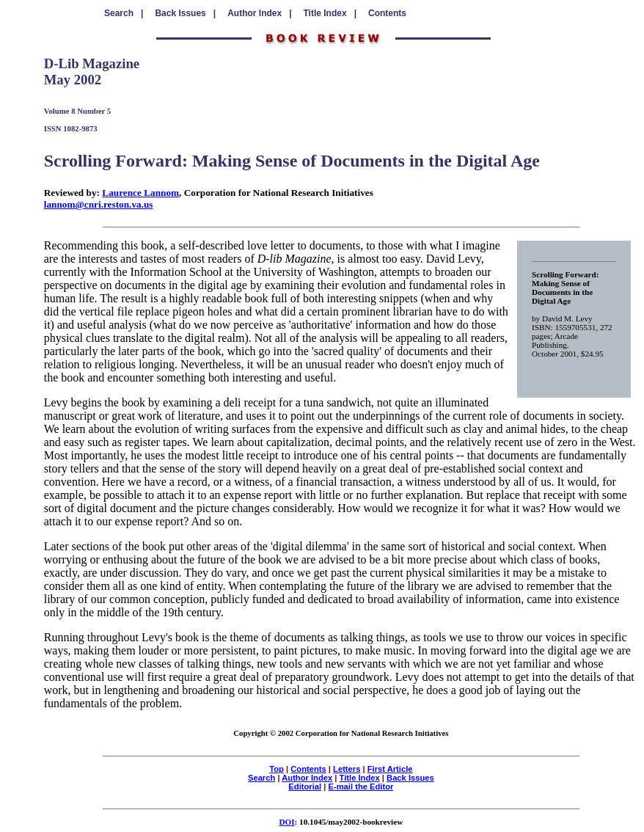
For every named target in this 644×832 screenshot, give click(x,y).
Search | (124, 13)
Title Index (360, 778)
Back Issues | (185, 13)
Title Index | (330, 13)
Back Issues (410, 778)
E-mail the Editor (361, 787)
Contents (387, 13)
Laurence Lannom (140, 193)
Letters (347, 769)
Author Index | (259, 13)
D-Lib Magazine (92, 63)
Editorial (305, 787)
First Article (390, 769)
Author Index (307, 778)
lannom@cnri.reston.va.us (99, 204)
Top (277, 769)
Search (261, 778)
